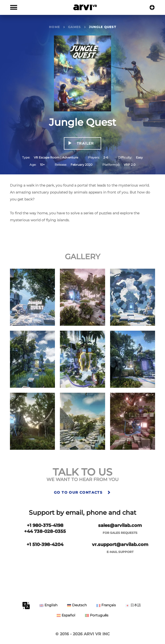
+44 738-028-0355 (45, 531)
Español (66, 615)
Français (106, 605)
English (48, 605)
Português (97, 615)
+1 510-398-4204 (45, 545)
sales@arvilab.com (120, 525)
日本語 (133, 605)
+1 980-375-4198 (45, 525)
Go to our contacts (82, 492)
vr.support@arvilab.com (120, 545)
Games (74, 27)
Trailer (85, 143)
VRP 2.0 (130, 165)
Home (54, 27)
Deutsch (77, 605)
